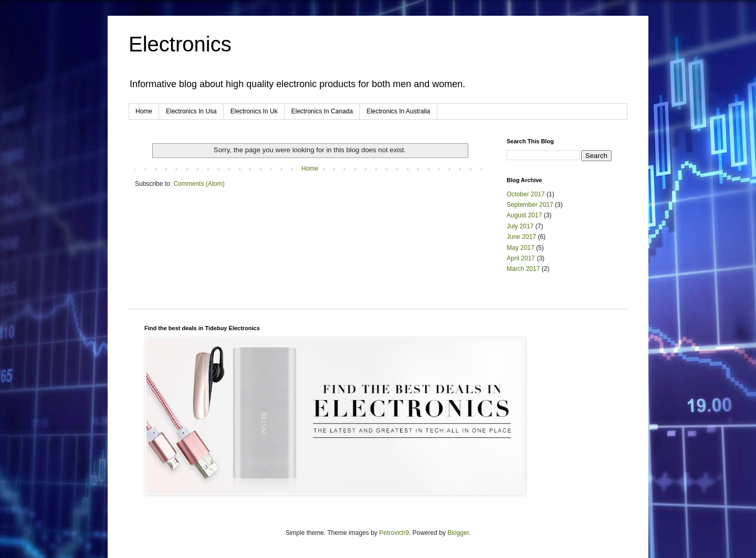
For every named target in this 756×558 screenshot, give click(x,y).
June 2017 (521, 237)
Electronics (180, 44)
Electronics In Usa (191, 111)
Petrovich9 (394, 533)
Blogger (458, 533)
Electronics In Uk (254, 111)
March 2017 (523, 269)
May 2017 (521, 248)
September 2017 (530, 205)
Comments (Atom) (199, 184)
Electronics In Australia (398, 111)
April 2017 (521, 258)
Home (144, 111)
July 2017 (520, 226)
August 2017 (524, 215)
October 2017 (526, 194)
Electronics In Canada (322, 111)
